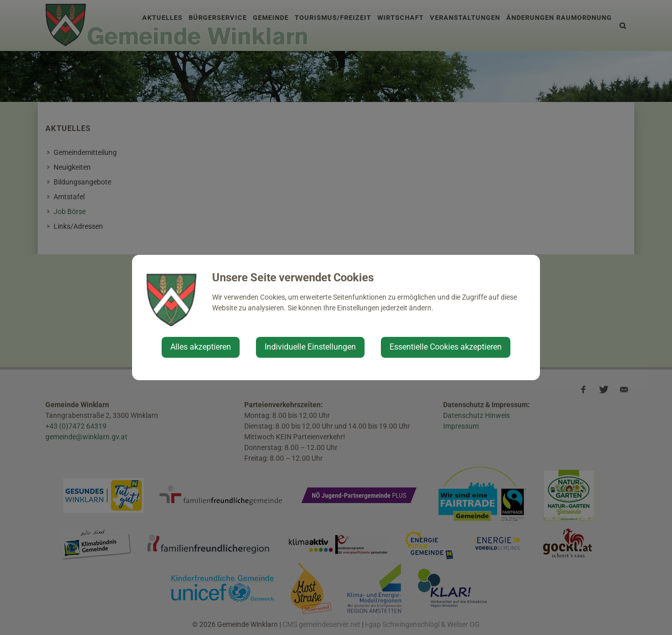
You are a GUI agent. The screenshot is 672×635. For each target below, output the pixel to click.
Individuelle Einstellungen (310, 347)
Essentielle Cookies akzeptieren (446, 347)
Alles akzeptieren (201, 347)
